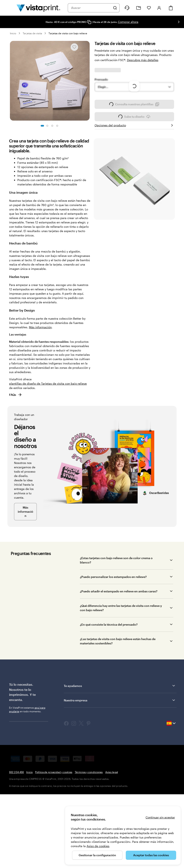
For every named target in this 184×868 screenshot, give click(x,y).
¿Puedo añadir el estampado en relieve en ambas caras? (119, 668)
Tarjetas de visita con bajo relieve (68, 33)
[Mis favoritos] (149, 8)
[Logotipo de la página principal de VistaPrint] (38, 8)
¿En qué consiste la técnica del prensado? (109, 701)
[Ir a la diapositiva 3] (52, 126)
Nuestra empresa (120, 777)
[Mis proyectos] (139, 8)
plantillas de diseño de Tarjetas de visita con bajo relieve (48, 460)
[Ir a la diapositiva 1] (42, 126)
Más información (40, 404)
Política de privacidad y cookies (54, 849)
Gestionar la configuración (97, 855)
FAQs (16, 471)
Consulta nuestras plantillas (134, 182)
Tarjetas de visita (32, 33)
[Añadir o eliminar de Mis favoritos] (74, 47)
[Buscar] (115, 8)
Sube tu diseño (134, 194)
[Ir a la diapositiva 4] (57, 126)
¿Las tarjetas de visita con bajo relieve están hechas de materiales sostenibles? (118, 718)
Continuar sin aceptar (160, 817)
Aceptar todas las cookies (151, 855)
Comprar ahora (128, 22)
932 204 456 (16, 849)
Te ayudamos (120, 762)
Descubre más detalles (143, 60)
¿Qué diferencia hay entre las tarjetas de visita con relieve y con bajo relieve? (121, 684)
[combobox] (91, 8)
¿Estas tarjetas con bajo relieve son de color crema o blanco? (116, 637)
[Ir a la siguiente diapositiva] (179, 22)
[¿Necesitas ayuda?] (127, 8)
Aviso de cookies (98, 846)
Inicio (13, 33)
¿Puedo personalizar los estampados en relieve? (113, 653)
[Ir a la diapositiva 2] (47, 126)
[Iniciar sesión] (159, 8)
